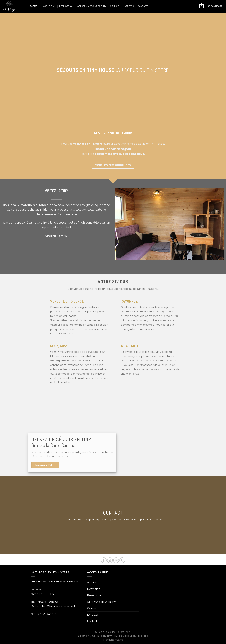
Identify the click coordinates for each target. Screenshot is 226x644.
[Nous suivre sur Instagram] (110, 560)
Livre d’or (128, 6)
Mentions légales (113, 640)
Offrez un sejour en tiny (92, 6)
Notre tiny (49, 6)
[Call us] (122, 560)
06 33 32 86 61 (49, 602)
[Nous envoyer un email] (116, 560)
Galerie (114, 6)
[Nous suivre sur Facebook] (104, 560)
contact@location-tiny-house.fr (57, 606)
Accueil (34, 6)
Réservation (66, 6)
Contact (143, 6)
